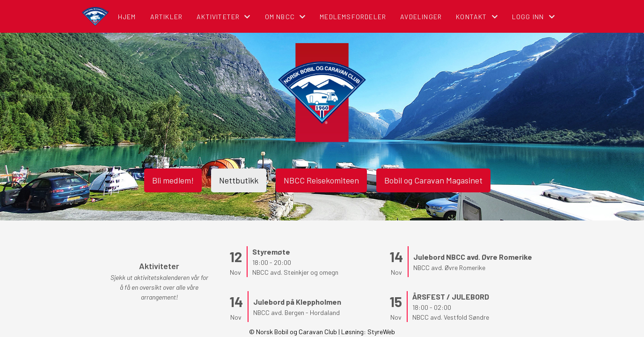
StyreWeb (381, 332)
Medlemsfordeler (353, 17)
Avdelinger (421, 17)
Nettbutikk (239, 180)
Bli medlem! (173, 180)
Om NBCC (285, 17)
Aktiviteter (223, 17)
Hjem (127, 17)
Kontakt (477, 17)
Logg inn (534, 17)
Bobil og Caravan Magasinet (433, 180)
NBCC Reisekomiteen (321, 180)
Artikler (167, 17)
